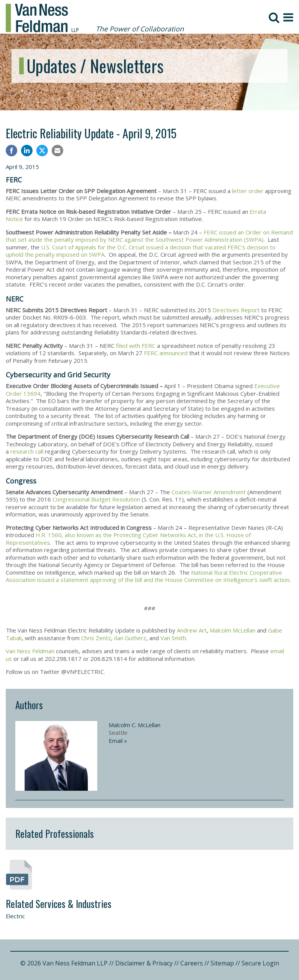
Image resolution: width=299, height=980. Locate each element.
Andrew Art (192, 630)
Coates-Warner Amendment (209, 492)
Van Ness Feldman (30, 651)
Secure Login (260, 963)
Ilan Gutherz (130, 638)
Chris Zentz (96, 638)
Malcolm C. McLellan (135, 725)
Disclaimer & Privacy (144, 963)
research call (28, 451)
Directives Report (236, 310)
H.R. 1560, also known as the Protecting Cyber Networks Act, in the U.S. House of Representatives (128, 539)
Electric (15, 916)
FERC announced (166, 353)
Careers (192, 963)
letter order (248, 191)
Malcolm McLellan (233, 630)
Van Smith (173, 638)
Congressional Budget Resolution (96, 499)
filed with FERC (136, 346)
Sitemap (222, 963)
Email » (118, 741)
